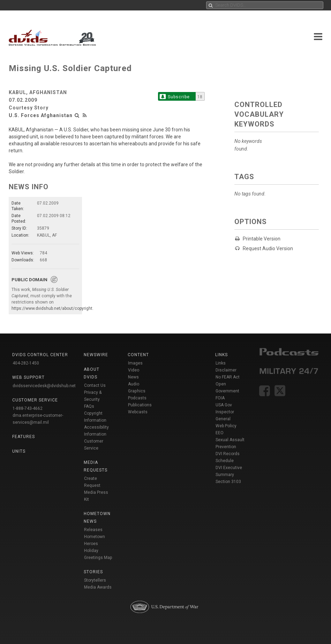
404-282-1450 (26, 363)
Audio (134, 384)
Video (134, 370)
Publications (140, 405)
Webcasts (138, 412)
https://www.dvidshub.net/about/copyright (52, 308)
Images (135, 363)
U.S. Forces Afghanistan (41, 115)
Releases (93, 530)
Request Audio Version (268, 248)
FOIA (220, 398)
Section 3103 (228, 482)
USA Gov (224, 405)
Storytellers (95, 580)
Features (24, 437)
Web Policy (226, 426)
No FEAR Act (228, 377)
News (133, 377)
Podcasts (137, 398)
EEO (220, 433)
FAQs (89, 406)
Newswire (96, 355)
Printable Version (262, 239)
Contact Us (95, 385)
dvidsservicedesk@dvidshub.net (44, 386)
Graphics (137, 391)
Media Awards (98, 587)
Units (19, 451)
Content (138, 355)
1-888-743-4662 (28, 408)
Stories (93, 572)
